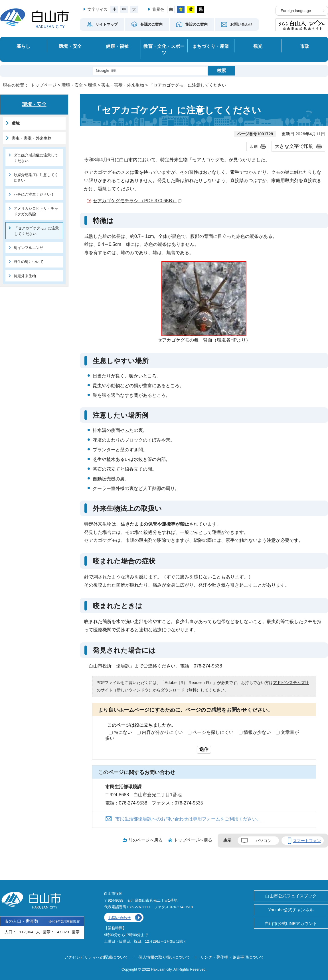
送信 (204, 749)
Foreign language (296, 11)
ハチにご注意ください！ (34, 194)
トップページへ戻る (193, 840)
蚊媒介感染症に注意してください (36, 177)
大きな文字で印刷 (294, 146)
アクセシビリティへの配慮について (96, 957)
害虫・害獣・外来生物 (123, 85)
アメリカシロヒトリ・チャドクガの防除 (36, 211)
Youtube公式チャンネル (291, 910)
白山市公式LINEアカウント (291, 923)
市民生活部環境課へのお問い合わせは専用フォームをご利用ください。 (188, 819)
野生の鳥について (29, 262)
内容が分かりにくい (162, 732)
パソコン (264, 841)
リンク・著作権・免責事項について (232, 957)
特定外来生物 (25, 276)
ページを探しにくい (213, 732)
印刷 (254, 146)
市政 (305, 46)
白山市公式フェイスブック (291, 896)
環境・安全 (70, 46)
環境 (92, 85)
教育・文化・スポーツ (164, 49)
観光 (258, 46)
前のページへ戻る (145, 840)
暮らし (23, 46)
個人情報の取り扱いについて (164, 957)
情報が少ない (257, 732)
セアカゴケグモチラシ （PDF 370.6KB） (137, 201)
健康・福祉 (117, 46)
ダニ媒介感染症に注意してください (36, 158)
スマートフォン (307, 841)
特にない (123, 732)
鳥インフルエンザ (29, 248)
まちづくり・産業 (211, 46)
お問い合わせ (120, 918)
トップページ (44, 85)
